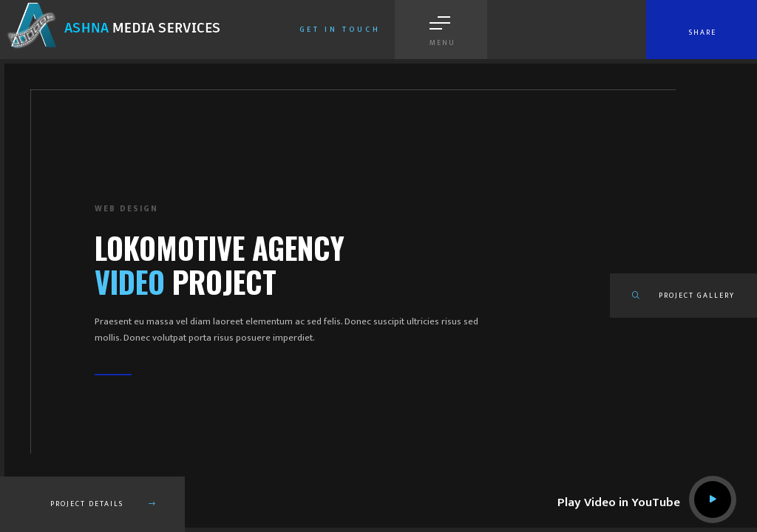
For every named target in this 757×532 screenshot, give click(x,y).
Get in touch (340, 30)
